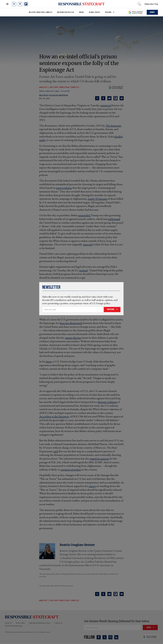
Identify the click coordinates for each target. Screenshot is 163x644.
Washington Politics (66, 12)
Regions (108, 12)
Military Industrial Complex (41, 12)
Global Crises (95, 12)
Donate (152, 12)
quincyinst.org (151, 4)
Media (82, 12)
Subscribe (111, 309)
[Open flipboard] (26, 4)
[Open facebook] (20, 4)
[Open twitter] (14, 4)
